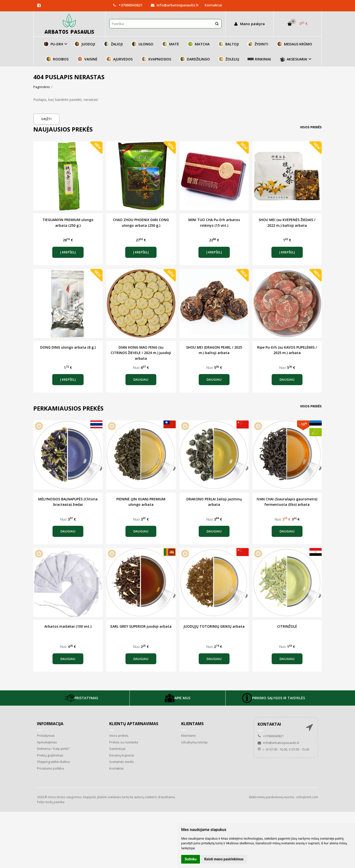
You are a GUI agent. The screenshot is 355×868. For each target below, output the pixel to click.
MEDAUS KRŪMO (294, 44)
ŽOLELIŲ (229, 59)
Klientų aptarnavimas (134, 724)
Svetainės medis (122, 762)
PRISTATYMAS (81, 698)
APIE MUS (177, 698)
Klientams (192, 724)
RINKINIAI (259, 59)
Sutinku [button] (191, 859)
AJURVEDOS (119, 59)
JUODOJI (85, 44)
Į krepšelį (68, 252)
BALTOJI (228, 44)
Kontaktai (213, 5)
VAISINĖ (87, 59)
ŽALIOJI (113, 44)
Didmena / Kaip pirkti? (53, 749)
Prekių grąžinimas (50, 755)
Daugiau (141, 379)
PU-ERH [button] (53, 44)
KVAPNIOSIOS (156, 59)
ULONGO (142, 44)
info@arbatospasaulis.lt (175, 5)
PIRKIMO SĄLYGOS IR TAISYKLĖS (274, 698)
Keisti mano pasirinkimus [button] (224, 859)
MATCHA (198, 44)
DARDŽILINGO (195, 59)
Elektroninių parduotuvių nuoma (271, 797)
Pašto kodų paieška (51, 802)
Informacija (50, 724)
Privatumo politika (50, 768)
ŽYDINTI (258, 44)
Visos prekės (311, 127)
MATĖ (170, 44)
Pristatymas (46, 736)
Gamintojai (117, 749)
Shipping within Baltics (53, 762)
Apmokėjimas (47, 742)
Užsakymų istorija (194, 742)
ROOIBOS (57, 59)
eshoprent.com (307, 797)
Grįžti (46, 119)
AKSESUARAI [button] (293, 59)
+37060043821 (128, 5)
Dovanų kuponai (122, 755)
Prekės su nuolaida (124, 742)
